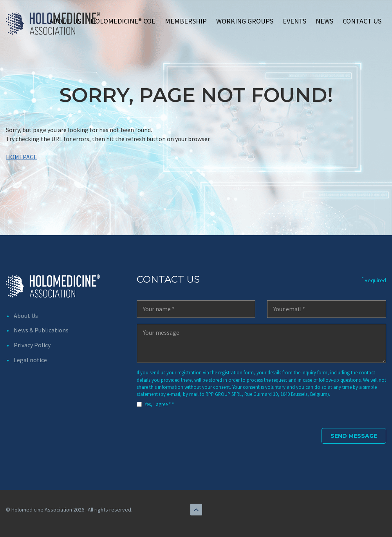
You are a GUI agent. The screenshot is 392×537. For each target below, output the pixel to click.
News (324, 21)
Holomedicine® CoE (123, 21)
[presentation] (196, 430)
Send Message (354, 436)
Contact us (362, 21)
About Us (65, 21)
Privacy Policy (32, 345)
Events (294, 21)
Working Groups (245, 21)
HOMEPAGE (22, 157)
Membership (186, 21)
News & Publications (41, 330)
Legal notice (30, 360)
